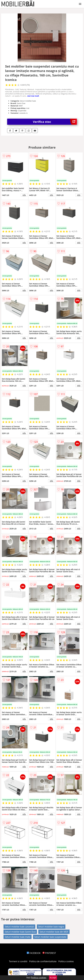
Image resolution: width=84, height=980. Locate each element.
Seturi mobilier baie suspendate (50, 937)
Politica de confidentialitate (43, 961)
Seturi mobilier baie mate (18, 937)
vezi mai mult (33, 96)
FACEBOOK (34, 953)
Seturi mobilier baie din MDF (54, 932)
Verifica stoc (55, 122)
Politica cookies (66, 961)
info (24, 195)
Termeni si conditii (18, 961)
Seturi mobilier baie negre (51, 927)
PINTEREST (49, 953)
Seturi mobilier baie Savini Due (20, 932)
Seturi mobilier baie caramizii (19, 927)
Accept (53, 978)
